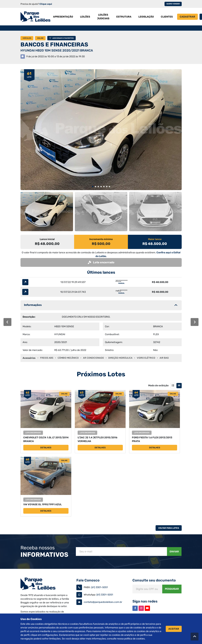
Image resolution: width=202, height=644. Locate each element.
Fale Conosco (88, 580)
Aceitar (174, 629)
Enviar (174, 552)
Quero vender (173, 4)
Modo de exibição (158, 386)
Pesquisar (172, 589)
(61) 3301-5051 (99, 587)
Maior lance (155, 239)
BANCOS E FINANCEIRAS (54, 44)
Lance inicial (47, 239)
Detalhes (46, 448)
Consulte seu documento (154, 580)
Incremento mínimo (101, 239)
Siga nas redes (145, 601)
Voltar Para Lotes (169, 528)
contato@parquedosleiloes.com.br (103, 602)
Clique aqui (46, 4)
